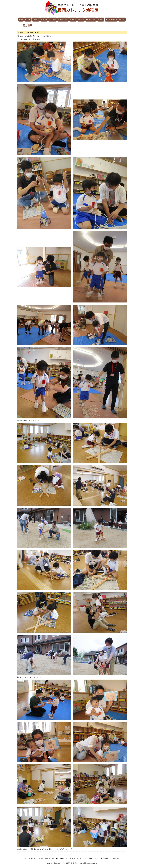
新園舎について (63, 19)
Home (21, 19)
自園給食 (73, 19)
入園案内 (81, 19)
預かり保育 (52, 19)
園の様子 (101, 19)
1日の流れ (36, 19)
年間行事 (44, 19)
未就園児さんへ (91, 19)
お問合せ (122, 19)
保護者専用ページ (111, 19)
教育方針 (28, 19)
